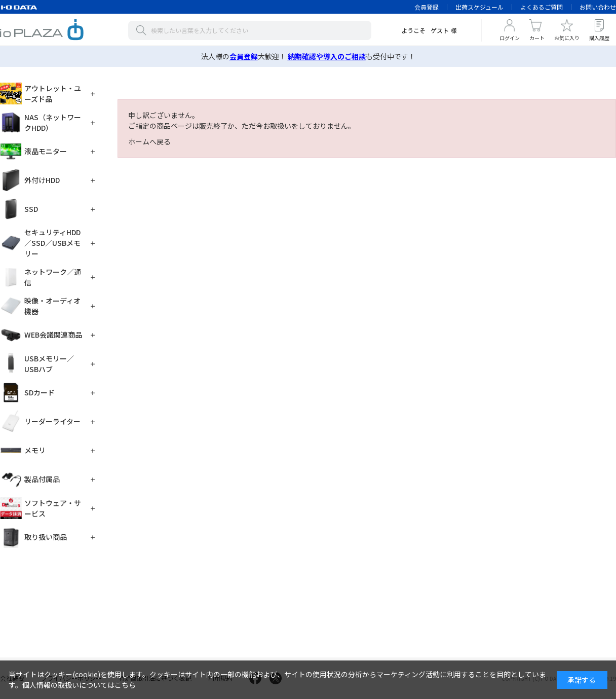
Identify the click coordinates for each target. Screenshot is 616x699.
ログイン (510, 38)
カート (537, 38)
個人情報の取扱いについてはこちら (79, 685)
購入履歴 (599, 38)
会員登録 (427, 7)
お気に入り (567, 38)
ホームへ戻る (149, 141)
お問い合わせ (598, 7)
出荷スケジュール (479, 7)
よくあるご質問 (542, 7)
